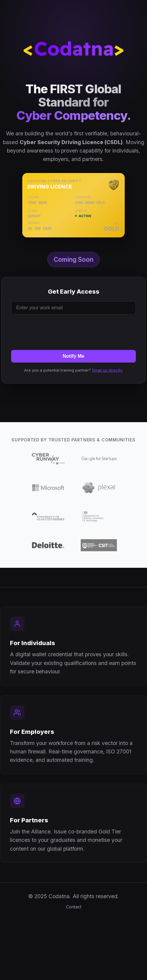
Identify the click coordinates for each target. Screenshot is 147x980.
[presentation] (73, 331)
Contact (74, 907)
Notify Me (73, 356)
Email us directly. (108, 370)
